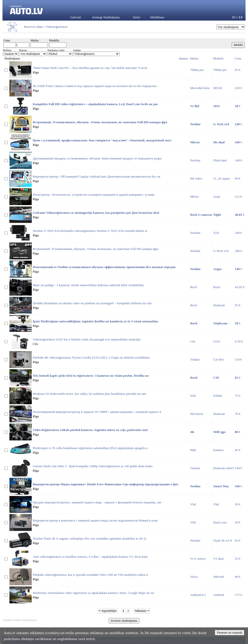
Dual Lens (220, 522)
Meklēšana (157, 17)
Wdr (193, 396)
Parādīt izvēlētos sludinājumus (20, 620)
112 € (238, 197)
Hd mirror (197, 414)
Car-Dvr (219, 359)
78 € (238, 414)
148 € (238, 160)
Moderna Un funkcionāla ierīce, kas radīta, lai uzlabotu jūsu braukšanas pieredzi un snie (90, 394)
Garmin (195, 468)
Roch (194, 287)
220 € (238, 88)
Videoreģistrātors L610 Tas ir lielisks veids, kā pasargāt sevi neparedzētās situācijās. (87, 339)
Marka (194, 58)
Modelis (218, 58)
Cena (238, 58)
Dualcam (219, 305)
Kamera (218, 450)
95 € (238, 305)
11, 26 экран (221, 178)
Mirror (195, 197)
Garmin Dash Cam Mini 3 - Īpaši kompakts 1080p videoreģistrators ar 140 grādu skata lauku (93, 466)
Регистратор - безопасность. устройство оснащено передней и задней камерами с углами (93, 195)
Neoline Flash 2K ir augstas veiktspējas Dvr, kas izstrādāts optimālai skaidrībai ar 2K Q (89, 538)
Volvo (194, 577)
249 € (238, 233)
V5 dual (218, 559)
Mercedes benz (200, 88)
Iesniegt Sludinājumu (106, 17)
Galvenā (75, 17)
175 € (238, 595)
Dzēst (137, 17)
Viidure (195, 359)
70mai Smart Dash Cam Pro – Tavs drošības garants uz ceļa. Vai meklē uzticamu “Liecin (90, 68)
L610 (217, 341)
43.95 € (240, 287)
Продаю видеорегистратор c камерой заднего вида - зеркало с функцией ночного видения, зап (97, 502)
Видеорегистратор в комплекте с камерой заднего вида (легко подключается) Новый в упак (95, 520)
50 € (238, 504)
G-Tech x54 (221, 251)
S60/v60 (219, 577)
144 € (238, 468)
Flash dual (220, 160)
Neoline (195, 160)
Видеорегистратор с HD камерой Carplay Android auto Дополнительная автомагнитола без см (96, 176)
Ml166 (218, 88)
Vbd (193, 504)
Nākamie (142, 611)
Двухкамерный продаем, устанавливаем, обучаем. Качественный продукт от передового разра (97, 158)
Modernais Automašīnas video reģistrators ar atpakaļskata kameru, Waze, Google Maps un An (93, 593)
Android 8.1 (198, 595)
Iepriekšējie (108, 611)
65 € (238, 70)
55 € (238, 559)
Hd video (196, 178)
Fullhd (217, 396)
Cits (193, 341)
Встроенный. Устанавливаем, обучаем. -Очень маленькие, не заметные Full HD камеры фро (96, 249)
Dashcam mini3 (223, 468)
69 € (238, 178)
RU (234, 17)
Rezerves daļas (34, 27)
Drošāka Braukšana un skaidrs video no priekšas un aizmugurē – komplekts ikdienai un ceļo (92, 303)
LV (241, 17)
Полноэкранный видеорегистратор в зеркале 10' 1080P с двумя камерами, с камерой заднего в (97, 412)
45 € (238, 450)
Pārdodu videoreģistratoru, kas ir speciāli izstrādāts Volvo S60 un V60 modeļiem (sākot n (90, 575)
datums (184, 58)
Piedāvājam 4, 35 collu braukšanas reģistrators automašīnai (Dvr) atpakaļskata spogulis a (90, 448)
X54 (216, 233)
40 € (238, 577)
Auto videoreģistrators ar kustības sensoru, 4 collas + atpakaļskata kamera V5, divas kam (90, 557)
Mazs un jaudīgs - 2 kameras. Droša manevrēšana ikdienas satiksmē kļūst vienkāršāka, (89, 285)
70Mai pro (197, 70)
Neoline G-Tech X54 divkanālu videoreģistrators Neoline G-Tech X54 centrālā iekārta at (90, 231)
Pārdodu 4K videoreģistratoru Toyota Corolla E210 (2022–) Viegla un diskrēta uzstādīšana (91, 357)
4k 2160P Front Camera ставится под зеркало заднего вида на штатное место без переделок (95, 86)
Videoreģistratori (57, 27)
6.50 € (239, 341)
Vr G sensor (198, 559)
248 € (238, 251)
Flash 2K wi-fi (223, 540)
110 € (238, 359)
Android (219, 595)
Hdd (193, 450)
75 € (238, 396)
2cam (217, 197)
